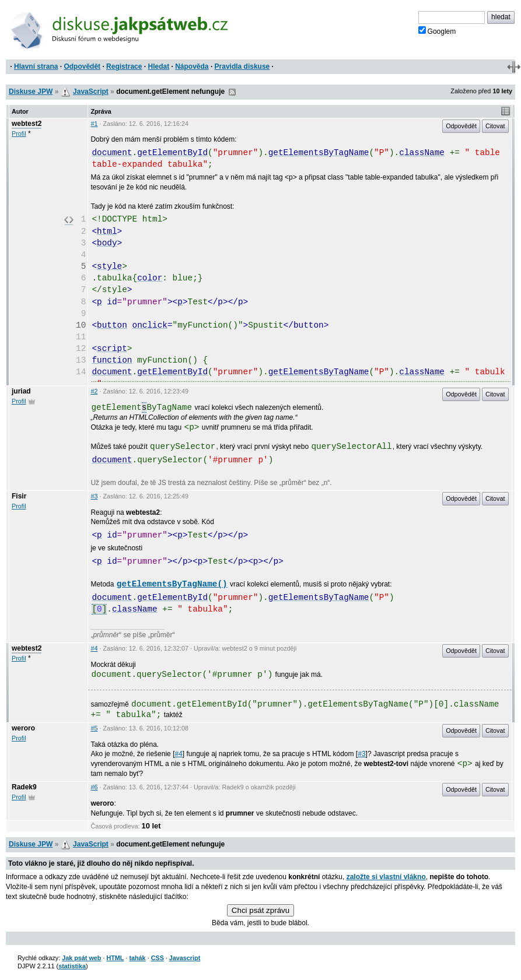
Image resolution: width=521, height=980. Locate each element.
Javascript (185, 958)
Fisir (19, 496)
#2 (94, 391)
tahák (137, 958)
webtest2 (27, 124)
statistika (72, 966)
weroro (23, 728)
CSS (158, 958)
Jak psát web (81, 958)
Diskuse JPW (31, 92)
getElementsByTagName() (172, 584)
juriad (21, 391)
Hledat (158, 66)
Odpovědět (82, 66)
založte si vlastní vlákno (386, 877)
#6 (94, 787)
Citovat (495, 126)
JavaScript (91, 92)
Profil (19, 134)
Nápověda (192, 66)
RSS (232, 92)
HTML (115, 958)
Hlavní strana (36, 66)
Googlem (437, 31)
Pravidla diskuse (242, 66)
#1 (94, 124)
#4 (94, 648)
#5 (94, 728)
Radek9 (24, 787)
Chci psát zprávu (260, 910)
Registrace (124, 66)
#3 (94, 496)
